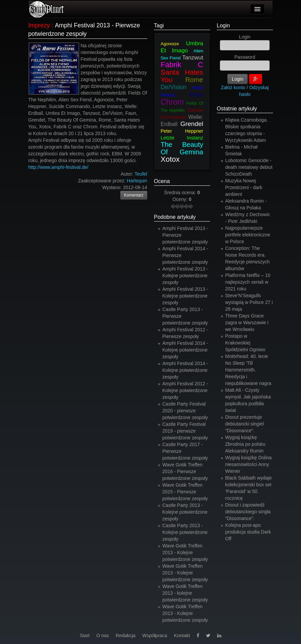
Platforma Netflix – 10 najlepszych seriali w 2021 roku (248, 282)
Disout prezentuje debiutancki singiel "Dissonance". (245, 424)
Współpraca (155, 636)
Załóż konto (233, 87)
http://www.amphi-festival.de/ (58, 167)
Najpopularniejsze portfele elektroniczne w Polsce (248, 235)
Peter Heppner (182, 131)
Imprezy (39, 25)
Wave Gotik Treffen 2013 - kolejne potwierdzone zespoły (185, 593)
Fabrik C (182, 65)
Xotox (170, 159)
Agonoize (170, 44)
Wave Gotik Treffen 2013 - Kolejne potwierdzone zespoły (185, 552)
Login (223, 25)
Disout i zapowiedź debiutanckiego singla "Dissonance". (248, 512)
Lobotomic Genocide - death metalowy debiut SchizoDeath (249, 167)
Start (85, 636)
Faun (196, 95)
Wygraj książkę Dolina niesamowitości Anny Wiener (249, 464)
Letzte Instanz (182, 138)
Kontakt (182, 636)
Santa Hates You (182, 76)
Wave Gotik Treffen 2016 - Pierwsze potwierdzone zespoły (185, 471)
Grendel (192, 124)
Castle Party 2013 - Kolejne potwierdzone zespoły (185, 512)
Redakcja (126, 636)
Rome (194, 80)
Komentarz (134, 195)
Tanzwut (193, 58)
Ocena (162, 181)
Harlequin (137, 181)
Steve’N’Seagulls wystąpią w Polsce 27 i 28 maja (249, 302)
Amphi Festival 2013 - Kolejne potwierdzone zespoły (185, 276)
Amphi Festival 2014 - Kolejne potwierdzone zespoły (185, 350)
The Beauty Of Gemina (182, 148)
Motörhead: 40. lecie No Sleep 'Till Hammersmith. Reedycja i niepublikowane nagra (248, 370)
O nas (103, 636)
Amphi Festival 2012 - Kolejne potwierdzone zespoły (185, 390)
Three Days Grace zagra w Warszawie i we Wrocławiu (247, 323)
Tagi (159, 25)
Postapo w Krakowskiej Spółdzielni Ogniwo (245, 343)
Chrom (172, 102)
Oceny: (180, 199)
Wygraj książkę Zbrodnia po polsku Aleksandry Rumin (245, 444)
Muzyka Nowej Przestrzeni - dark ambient (244, 187)
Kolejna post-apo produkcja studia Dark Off (248, 532)
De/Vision (174, 87)
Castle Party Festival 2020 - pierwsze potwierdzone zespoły (185, 411)
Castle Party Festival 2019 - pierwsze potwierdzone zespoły (185, 431)
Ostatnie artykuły (237, 109)
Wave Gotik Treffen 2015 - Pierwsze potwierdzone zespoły (185, 492)
